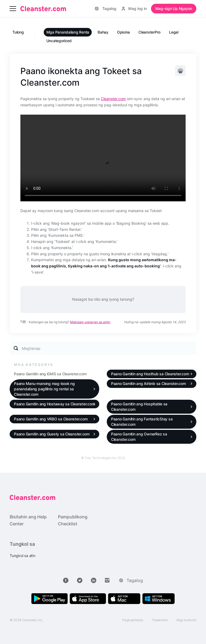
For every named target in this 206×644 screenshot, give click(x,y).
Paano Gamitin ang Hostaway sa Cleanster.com (54, 404)
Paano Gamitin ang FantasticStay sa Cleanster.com (142, 422)
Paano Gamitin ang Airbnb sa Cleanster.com (148, 383)
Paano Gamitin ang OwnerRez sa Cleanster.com (139, 437)
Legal (174, 32)
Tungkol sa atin (23, 556)
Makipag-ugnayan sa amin (90, 322)
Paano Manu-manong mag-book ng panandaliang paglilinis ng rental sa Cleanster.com (44, 389)
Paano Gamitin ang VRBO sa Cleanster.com (51, 419)
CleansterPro (149, 32)
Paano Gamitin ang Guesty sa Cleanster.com (52, 434)
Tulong (18, 32)
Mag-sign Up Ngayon (174, 8)
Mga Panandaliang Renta (68, 32)
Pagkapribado (133, 620)
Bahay (103, 32)
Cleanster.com (113, 99)
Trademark (160, 620)
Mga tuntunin (186, 620)
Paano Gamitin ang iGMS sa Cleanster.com (50, 374)
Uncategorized (59, 41)
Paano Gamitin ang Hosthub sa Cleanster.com (150, 374)
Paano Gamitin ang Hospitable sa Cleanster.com (139, 407)
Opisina (123, 32)
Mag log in (134, 8)
